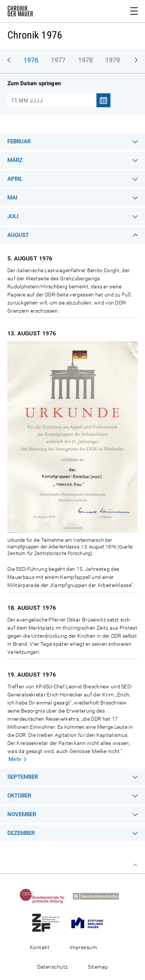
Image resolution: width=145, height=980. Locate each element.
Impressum (83, 947)
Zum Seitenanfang (135, 865)
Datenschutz (53, 967)
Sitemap (98, 967)
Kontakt (40, 947)
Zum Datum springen (34, 83)
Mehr (15, 759)
